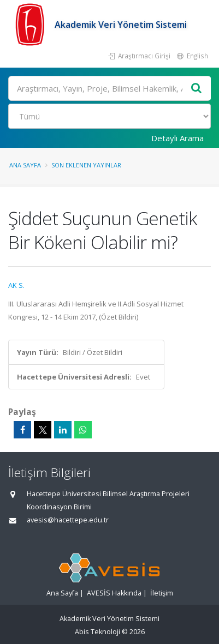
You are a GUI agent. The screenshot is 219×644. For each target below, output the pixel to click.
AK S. (16, 285)
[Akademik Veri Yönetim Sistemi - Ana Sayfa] (31, 25)
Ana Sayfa (25, 165)
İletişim (162, 593)
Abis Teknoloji (97, 632)
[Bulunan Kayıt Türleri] (109, 116)
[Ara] (109, 88)
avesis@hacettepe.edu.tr (68, 520)
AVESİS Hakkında (114, 593)
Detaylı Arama (177, 138)
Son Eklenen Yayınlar (86, 165)
